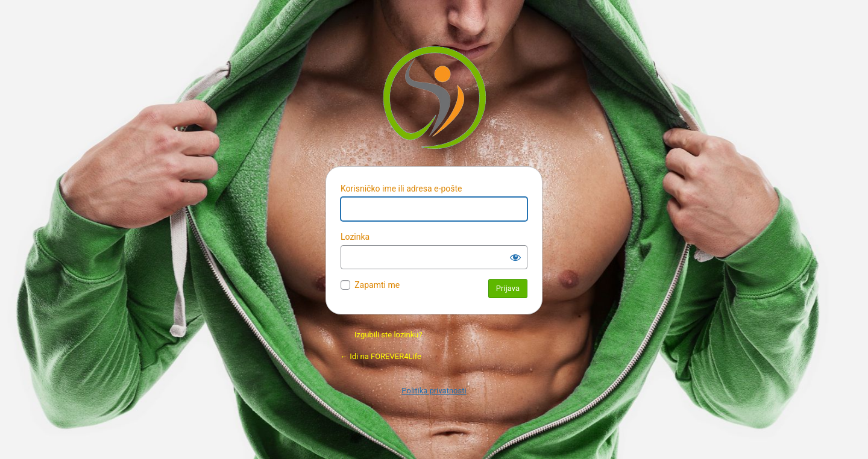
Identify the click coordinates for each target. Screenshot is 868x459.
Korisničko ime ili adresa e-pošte (401, 189)
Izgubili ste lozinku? (388, 335)
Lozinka (355, 237)
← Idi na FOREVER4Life (381, 356)
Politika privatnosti (434, 391)
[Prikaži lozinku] (515, 257)
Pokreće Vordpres (434, 97)
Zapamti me (377, 285)
